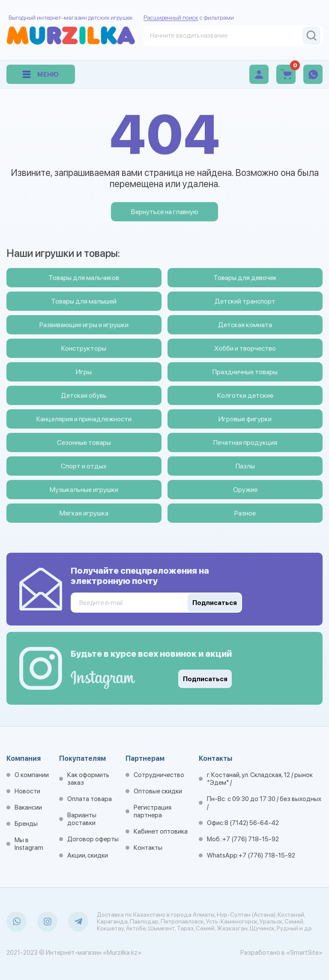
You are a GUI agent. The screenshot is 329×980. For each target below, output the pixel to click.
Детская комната (245, 325)
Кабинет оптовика (161, 831)
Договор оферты (93, 839)
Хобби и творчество (245, 348)
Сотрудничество (159, 775)
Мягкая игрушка (84, 513)
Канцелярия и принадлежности (84, 419)
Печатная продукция (245, 442)
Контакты (148, 848)
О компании (32, 775)
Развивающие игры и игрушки (84, 325)
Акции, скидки (88, 855)
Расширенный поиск (171, 18)
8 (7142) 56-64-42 (252, 823)
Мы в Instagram (29, 844)
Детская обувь (84, 395)
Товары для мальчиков (84, 278)
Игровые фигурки (245, 419)
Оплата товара (90, 799)
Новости (27, 791)
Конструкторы (84, 348)
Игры (84, 372)
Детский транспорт (245, 301)
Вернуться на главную (165, 212)
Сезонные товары (84, 442)
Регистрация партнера (153, 811)
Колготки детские (245, 395)
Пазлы (245, 466)
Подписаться (205, 679)
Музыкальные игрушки (84, 490)
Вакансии (28, 807)
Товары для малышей (84, 301)
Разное (245, 513)
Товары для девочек (245, 278)
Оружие (245, 490)
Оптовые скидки (158, 791)
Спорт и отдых (84, 466)
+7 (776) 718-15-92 (251, 839)
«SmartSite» (304, 953)
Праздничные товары (245, 372)
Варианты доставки (82, 819)
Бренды (26, 824)
